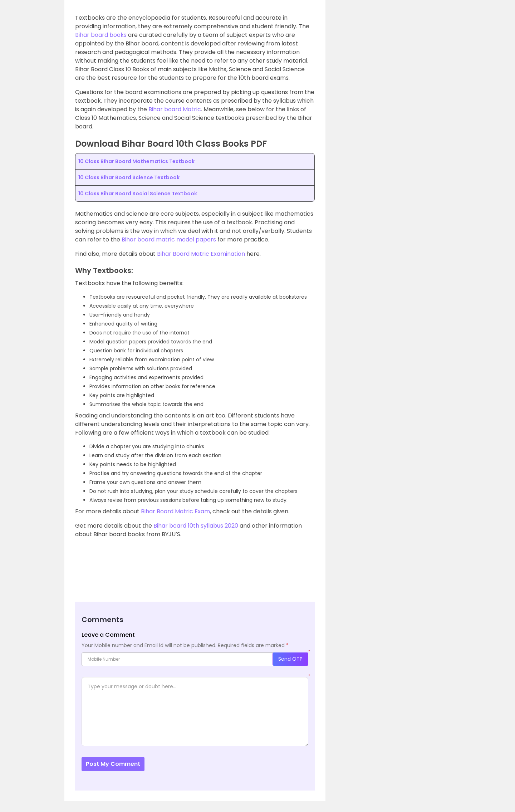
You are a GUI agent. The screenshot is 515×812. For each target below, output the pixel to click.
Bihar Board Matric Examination (201, 254)
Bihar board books (101, 35)
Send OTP (290, 659)
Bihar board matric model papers (169, 239)
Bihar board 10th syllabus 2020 (196, 526)
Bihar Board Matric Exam (175, 511)
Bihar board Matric (175, 109)
